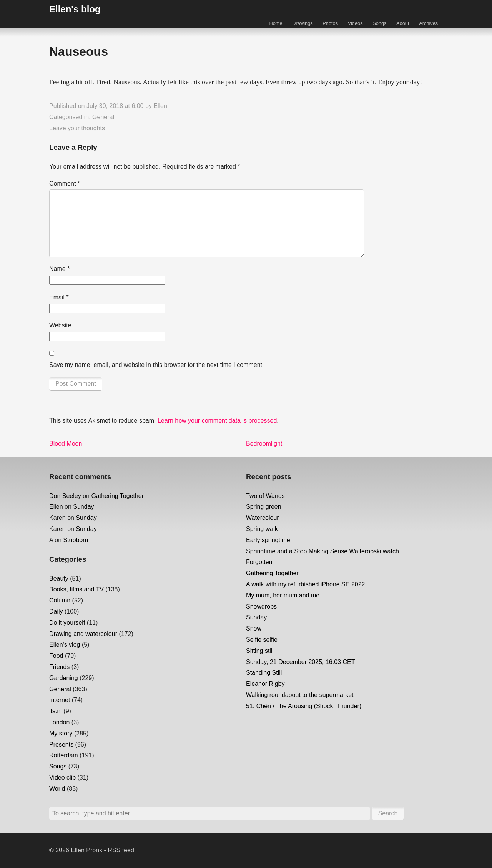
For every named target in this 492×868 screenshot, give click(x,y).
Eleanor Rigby (265, 684)
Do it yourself (67, 623)
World (57, 789)
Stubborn (76, 540)
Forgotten (259, 562)
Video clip (62, 778)
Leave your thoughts (77, 128)
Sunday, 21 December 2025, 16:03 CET (300, 662)
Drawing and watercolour (83, 634)
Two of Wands (265, 496)
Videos (355, 23)
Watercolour (263, 518)
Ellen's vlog (65, 645)
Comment (65, 183)
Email (59, 297)
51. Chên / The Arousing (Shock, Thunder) (304, 706)
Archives (428, 23)
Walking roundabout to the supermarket (300, 695)
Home (276, 23)
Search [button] (388, 813)
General (103, 117)
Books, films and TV (76, 589)
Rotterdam (64, 755)
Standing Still (264, 673)
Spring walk (262, 529)
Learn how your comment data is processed (217, 421)
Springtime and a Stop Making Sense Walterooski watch (322, 551)
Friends (59, 667)
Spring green (264, 507)
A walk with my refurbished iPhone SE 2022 (306, 584)
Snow (254, 628)
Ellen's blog (75, 9)
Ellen (160, 106)
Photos (330, 23)
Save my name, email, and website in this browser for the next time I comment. (156, 365)
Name (59, 269)
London (59, 722)
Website (60, 325)
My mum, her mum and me (283, 595)
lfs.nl (56, 711)
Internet (60, 700)
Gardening (64, 678)
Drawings (302, 23)
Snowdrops (261, 607)
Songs (379, 23)
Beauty (59, 578)
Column (60, 600)
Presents (61, 744)
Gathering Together (117, 496)
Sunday (83, 507)
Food (56, 656)
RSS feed (121, 850)
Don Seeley (65, 496)
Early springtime (268, 540)
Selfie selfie (262, 640)
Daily (56, 612)
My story (61, 733)
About (403, 23)
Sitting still (260, 651)
